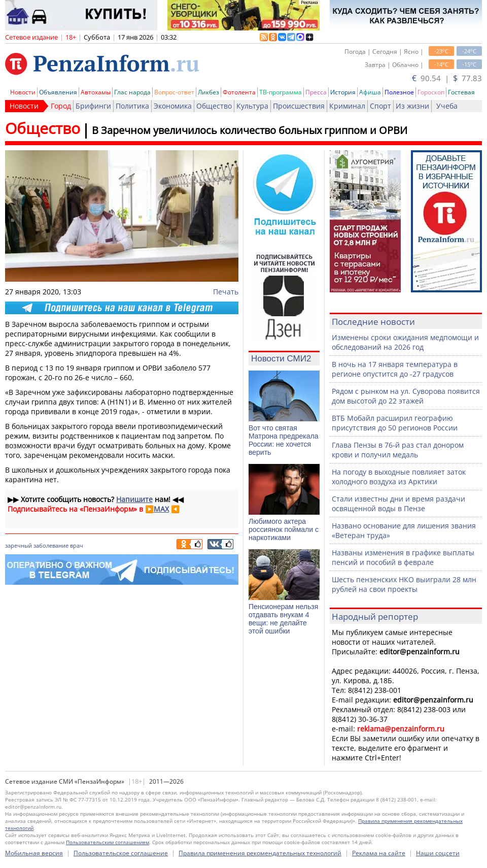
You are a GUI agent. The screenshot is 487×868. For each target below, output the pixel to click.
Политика (132, 106)
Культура (252, 106)
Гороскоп (431, 92)
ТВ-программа (281, 92)
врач (77, 545)
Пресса (316, 92)
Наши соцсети (438, 853)
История (343, 92)
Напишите (134, 499)
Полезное (399, 92)
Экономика (173, 106)
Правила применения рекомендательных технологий (260, 853)
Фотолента (239, 92)
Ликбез (208, 92)
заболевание (51, 545)
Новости (23, 92)
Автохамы (96, 92)
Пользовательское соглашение (121, 853)
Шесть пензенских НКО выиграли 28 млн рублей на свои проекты (404, 584)
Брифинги (93, 106)
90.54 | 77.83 (447, 78)
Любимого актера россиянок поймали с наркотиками (284, 529)
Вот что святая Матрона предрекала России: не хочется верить (283, 440)
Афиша (370, 92)
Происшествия (299, 106)
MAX (161, 509)
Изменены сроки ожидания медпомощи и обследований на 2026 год (405, 342)
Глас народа (132, 92)
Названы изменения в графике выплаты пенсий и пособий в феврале (403, 557)
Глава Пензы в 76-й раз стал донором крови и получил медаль (398, 450)
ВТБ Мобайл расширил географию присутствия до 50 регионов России (395, 423)
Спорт (380, 106)
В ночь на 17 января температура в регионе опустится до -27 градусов (395, 369)
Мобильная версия (34, 853)
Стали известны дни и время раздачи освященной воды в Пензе (398, 504)
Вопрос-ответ (174, 92)
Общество (214, 106)
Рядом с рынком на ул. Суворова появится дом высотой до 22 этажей (406, 396)
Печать (226, 292)
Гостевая (461, 92)
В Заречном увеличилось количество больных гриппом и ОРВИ (250, 130)
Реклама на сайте (379, 853)
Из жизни (412, 106)
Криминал (347, 106)
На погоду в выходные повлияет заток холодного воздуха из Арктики (399, 477)
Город (61, 106)
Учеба (447, 106)
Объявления (58, 92)
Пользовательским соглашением (108, 842)
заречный (19, 545)
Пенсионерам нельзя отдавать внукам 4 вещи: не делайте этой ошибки (283, 619)
